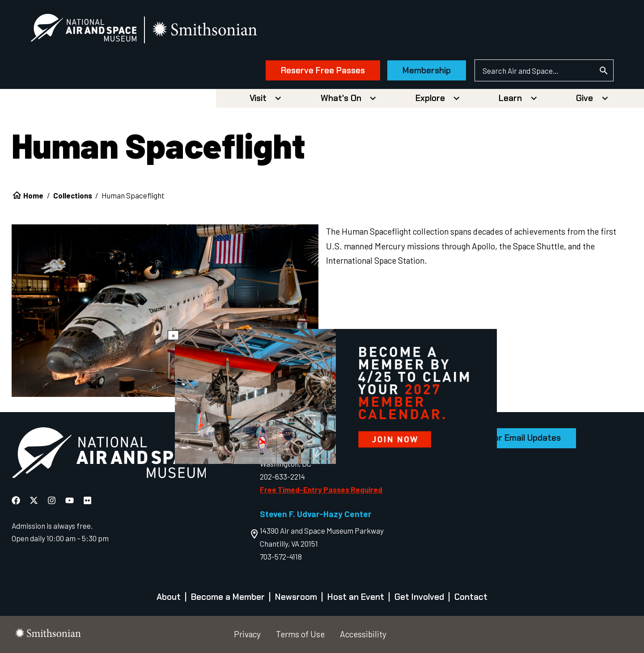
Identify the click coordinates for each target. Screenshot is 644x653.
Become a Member (228, 597)
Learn (510, 98)
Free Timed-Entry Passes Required (321, 489)
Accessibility (363, 634)
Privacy (247, 634)
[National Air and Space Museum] (83, 29)
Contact (471, 597)
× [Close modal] (173, 335)
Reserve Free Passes (323, 70)
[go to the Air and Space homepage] (109, 455)
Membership (427, 70)
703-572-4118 (281, 556)
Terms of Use (300, 634)
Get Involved (419, 597)
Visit (258, 98)
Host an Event (356, 597)
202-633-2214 (282, 476)
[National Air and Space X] (35, 500)
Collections (73, 195)
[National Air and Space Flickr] (87, 500)
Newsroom (296, 597)
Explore (430, 98)
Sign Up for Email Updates (509, 438)
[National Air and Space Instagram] (53, 500)
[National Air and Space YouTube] (70, 500)
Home (33, 195)
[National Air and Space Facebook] (17, 500)
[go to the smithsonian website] (205, 30)
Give (585, 98)
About (169, 597)
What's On (341, 98)
